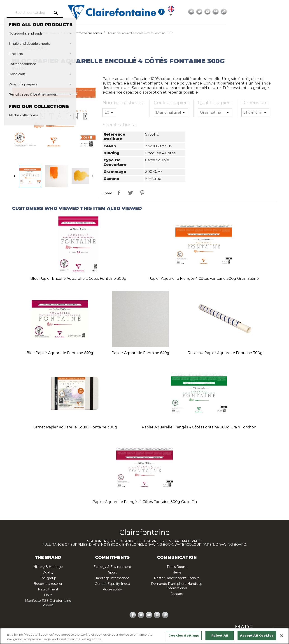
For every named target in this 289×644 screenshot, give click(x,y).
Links (48, 595)
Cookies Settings (184, 635)
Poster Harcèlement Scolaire (177, 578)
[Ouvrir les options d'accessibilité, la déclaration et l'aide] (208, 12)
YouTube (258, 12)
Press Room (177, 567)
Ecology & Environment (112, 567)
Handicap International (112, 578)
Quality (48, 572)
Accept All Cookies (257, 635)
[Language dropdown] (222, 12)
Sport (112, 572)
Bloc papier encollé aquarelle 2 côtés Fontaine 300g (78, 279)
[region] (144, 636)
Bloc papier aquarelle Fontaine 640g (60, 353)
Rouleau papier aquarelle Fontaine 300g (225, 353)
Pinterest (266, 12)
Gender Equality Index (112, 584)
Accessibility (112, 589)
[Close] (282, 636)
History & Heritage (48, 567)
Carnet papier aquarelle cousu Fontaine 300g (75, 427)
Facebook (242, 12)
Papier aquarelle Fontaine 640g (140, 353)
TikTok (275, 12)
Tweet (131, 193)
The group (48, 578)
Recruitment (48, 589)
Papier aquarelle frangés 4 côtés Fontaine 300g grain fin (145, 502)
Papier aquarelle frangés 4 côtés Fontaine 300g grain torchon (199, 427)
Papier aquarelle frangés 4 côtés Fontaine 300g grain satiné (204, 279)
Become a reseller (48, 584)
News (177, 572)
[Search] (49, 13)
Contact (177, 594)
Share (119, 193)
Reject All (220, 635)
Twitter (250, 12)
